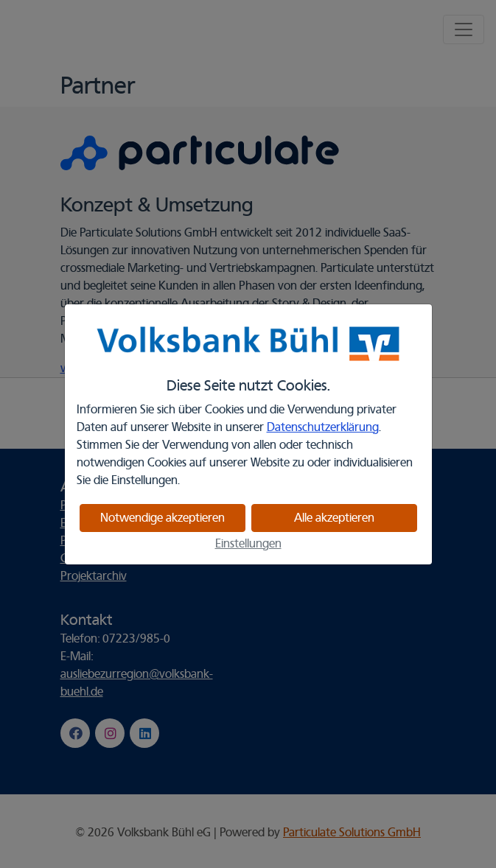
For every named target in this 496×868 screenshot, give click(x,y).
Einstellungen (248, 544)
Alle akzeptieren (334, 518)
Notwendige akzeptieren (163, 518)
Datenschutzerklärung (323, 427)
